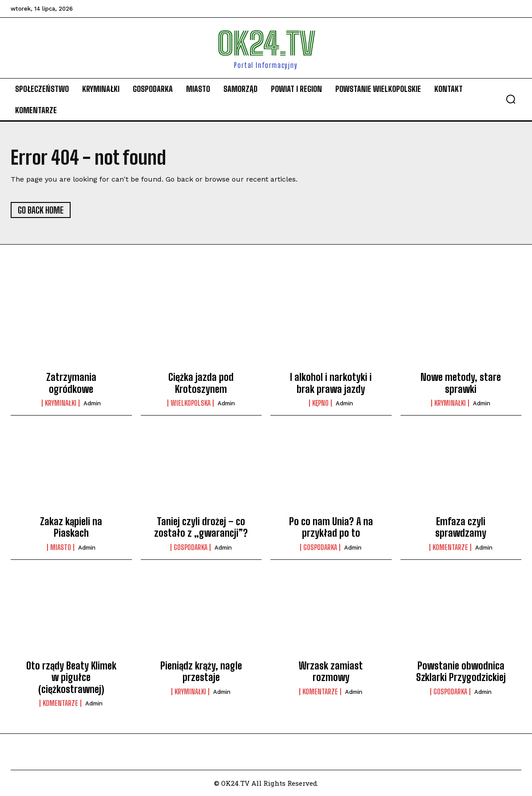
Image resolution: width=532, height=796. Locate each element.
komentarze (450, 547)
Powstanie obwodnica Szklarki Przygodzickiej (461, 671)
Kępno (320, 403)
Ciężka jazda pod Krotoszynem (201, 383)
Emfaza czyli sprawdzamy (461, 527)
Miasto (61, 547)
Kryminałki (61, 403)
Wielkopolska (191, 403)
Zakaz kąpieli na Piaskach (71, 527)
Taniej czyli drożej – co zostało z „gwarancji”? (201, 527)
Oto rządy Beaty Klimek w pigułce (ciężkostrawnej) (71, 677)
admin (92, 403)
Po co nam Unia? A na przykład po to (331, 527)
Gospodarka (191, 547)
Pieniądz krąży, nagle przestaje (201, 671)
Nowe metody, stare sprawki (461, 383)
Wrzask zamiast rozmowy (331, 671)
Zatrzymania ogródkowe (71, 383)
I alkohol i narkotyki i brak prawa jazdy (331, 383)
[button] (511, 99)
